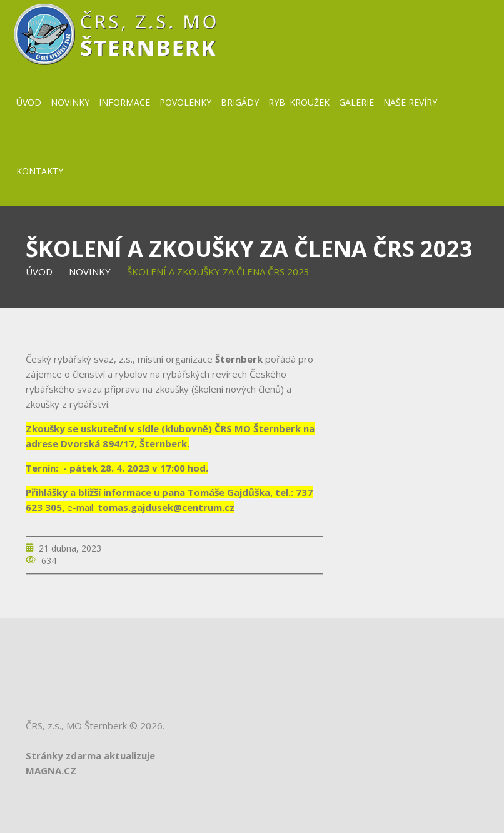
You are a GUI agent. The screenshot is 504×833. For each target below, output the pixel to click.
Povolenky (185, 102)
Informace (124, 102)
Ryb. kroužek (299, 102)
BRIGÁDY (240, 102)
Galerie (356, 102)
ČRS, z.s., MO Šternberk (76, 725)
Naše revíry (410, 102)
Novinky (70, 102)
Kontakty (40, 171)
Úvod (29, 102)
